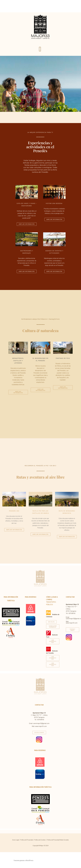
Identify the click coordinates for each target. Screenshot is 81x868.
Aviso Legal (16, 840)
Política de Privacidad (27, 840)
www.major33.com (72, 623)
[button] (40, 49)
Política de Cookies (40, 840)
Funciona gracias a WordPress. (24, 860)
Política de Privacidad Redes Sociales (58, 840)
